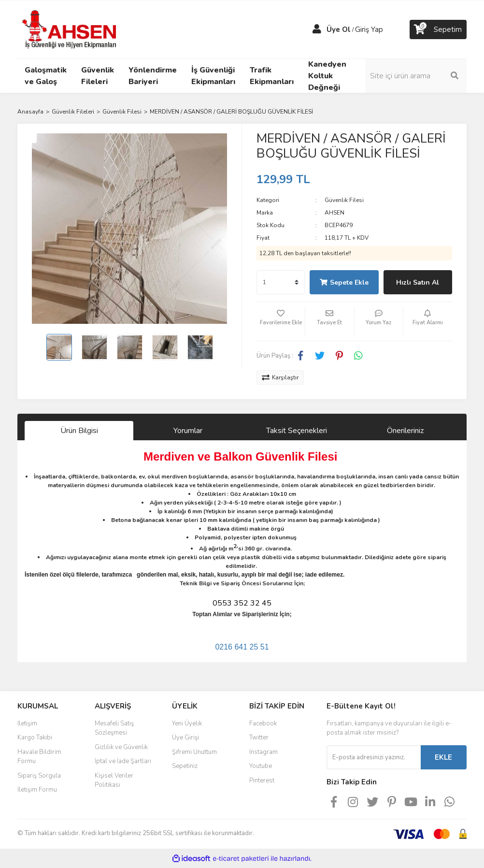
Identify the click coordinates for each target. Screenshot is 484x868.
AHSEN (335, 213)
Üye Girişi (185, 738)
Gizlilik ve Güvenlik (121, 747)
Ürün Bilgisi (79, 431)
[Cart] (438, 29)
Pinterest (262, 781)
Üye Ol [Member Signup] (339, 29)
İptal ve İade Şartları (123, 761)
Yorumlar (188, 431)
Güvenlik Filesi (344, 200)
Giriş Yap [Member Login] (369, 29)
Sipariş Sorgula (39, 776)
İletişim (27, 723)
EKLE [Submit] (443, 757)
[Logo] (71, 29)
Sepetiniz (185, 766)
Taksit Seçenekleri (297, 431)
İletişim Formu (37, 790)
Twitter (259, 738)
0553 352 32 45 (242, 603)
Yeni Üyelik (187, 723)
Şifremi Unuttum (194, 752)
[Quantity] (281, 282)
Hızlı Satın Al (418, 282)
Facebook (263, 723)
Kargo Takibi (35, 738)
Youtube (261, 766)
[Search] (416, 76)
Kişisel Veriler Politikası (114, 781)
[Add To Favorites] (281, 321)
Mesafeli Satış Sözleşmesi (114, 728)
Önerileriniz (405, 431)
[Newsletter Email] (374, 757)
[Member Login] (317, 29)
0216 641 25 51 (242, 647)
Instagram (263, 752)
